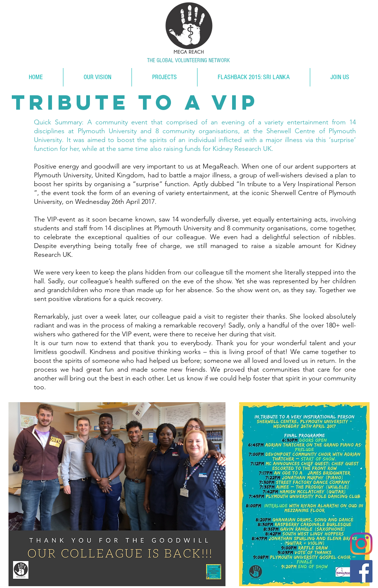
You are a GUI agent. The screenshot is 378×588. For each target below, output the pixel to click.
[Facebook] (361, 571)
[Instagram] (361, 544)
